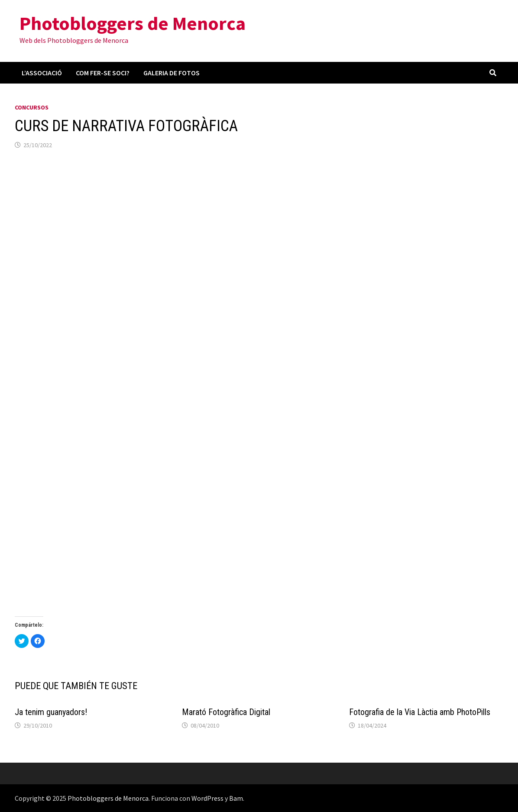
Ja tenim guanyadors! (51, 712)
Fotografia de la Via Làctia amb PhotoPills (420, 712)
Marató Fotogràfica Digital (226, 712)
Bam (236, 798)
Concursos (32, 107)
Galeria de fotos (172, 73)
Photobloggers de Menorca (133, 23)
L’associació (42, 73)
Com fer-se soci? (103, 73)
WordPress (207, 798)
